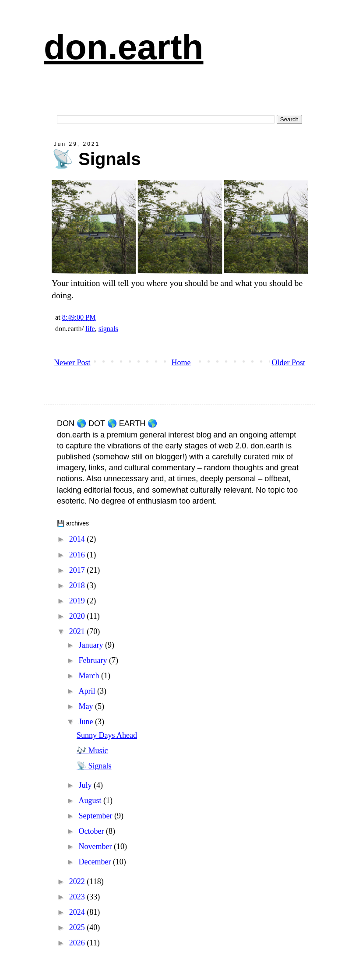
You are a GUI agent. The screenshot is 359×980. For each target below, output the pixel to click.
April (88, 691)
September (96, 816)
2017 (78, 570)
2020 (78, 616)
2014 (78, 539)
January (92, 645)
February (93, 660)
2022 (78, 881)
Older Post (289, 363)
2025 (78, 927)
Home (181, 363)
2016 (78, 555)
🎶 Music (92, 751)
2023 (78, 897)
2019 (78, 601)
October (92, 831)
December (95, 862)
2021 (78, 631)
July (86, 785)
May (87, 706)
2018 (78, 585)
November (96, 846)
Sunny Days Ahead (107, 735)
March (90, 676)
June (87, 722)
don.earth (123, 47)
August (91, 800)
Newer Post (72, 363)
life (90, 329)
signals (108, 329)
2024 (78, 912)
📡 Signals (94, 766)
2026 (78, 943)
